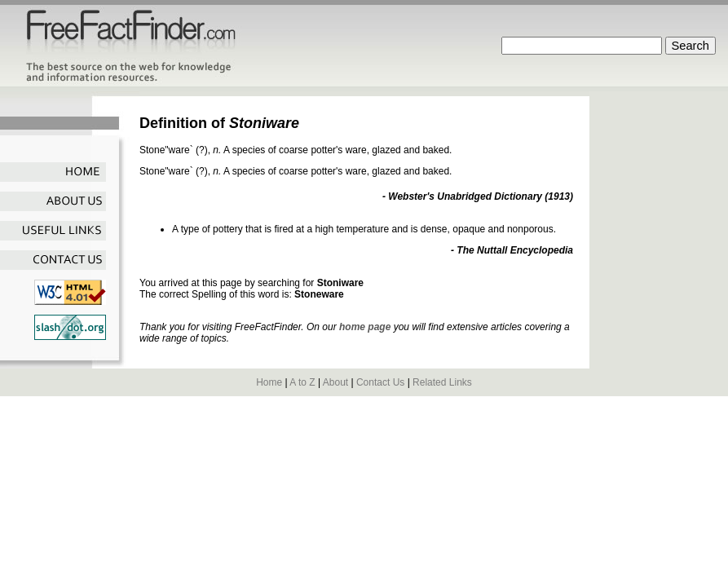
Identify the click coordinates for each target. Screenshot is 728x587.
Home (269, 382)
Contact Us (380, 382)
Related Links (442, 382)
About (335, 382)
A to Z (302, 382)
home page (365, 327)
